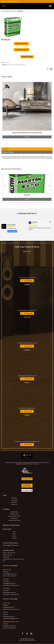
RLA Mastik (27, 195)
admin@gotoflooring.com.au (12, 545)
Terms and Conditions (24, 640)
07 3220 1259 (5, 615)
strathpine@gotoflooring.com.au (9, 593)
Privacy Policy (32, 640)
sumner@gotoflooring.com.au (9, 617)
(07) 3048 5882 (6, 591)
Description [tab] (5, 149)
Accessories (14, 11)
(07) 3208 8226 (6, 572)
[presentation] (5, 104)
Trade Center (8, 11)
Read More (27, 137)
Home (3, 11)
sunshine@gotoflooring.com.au (9, 626)
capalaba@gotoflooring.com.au (9, 583)
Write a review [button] (12, 231)
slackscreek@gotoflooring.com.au (10, 574)
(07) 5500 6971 (6, 605)
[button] (23, 633)
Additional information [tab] (8, 152)
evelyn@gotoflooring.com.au (9, 607)
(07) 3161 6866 (6, 581)
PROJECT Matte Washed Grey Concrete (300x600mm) (27, 133)
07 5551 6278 (5, 624)
